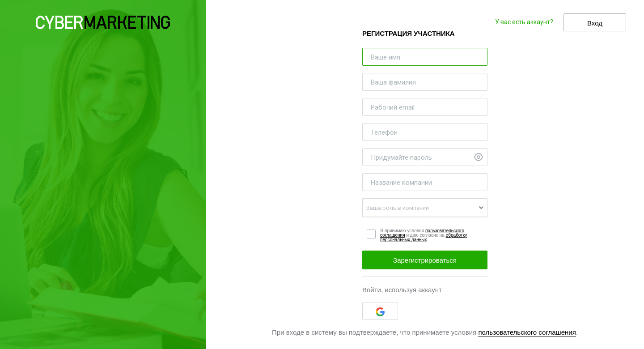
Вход (595, 23)
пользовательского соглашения (527, 332)
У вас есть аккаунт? (524, 22)
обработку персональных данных (424, 237)
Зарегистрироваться (425, 260)
